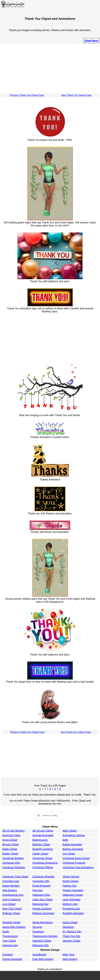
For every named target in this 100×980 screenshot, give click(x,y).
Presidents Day (71, 909)
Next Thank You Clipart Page (76, 95)
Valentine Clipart (42, 941)
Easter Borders (11, 886)
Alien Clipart (70, 831)
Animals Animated (43, 835)
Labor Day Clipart (43, 899)
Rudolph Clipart (11, 922)
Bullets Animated (72, 844)
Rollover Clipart (11, 913)
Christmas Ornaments (45, 863)
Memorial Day (40, 904)
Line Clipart (9, 904)
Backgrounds (40, 840)
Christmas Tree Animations (78, 867)
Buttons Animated (73, 849)
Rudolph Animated (73, 913)
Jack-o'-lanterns (12, 899)
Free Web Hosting (43, 959)
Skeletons (68, 927)
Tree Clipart (9, 941)
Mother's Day (70, 904)
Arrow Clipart (10, 840)
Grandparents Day (13, 895)
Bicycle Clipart (11, 844)
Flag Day (38, 890)
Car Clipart (69, 854)
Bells (65, 840)
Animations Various (74, 835)
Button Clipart (10, 854)
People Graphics (42, 909)
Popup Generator (12, 959)
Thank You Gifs (71, 936)
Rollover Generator (43, 913)
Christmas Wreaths (43, 876)
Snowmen (38, 932)
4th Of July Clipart (43, 831)
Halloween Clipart (73, 895)
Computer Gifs (41, 881)
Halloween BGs (41, 895)
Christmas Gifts (11, 863)
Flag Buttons (10, 890)
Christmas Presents (74, 863)
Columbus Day (11, 881)
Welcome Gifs (40, 945)
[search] (50, 816)
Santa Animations (43, 922)
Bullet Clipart (10, 849)
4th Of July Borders (13, 831)
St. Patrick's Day (72, 932)
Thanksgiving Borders (45, 936)
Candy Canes (40, 854)
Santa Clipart (70, 922)
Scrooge (37, 927)
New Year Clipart (12, 909)
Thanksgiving (10, 936)
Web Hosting (70, 959)
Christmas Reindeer (14, 867)
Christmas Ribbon (43, 867)
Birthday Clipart (41, 844)
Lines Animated (71, 899)
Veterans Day (10, 945)
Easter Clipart (70, 881)
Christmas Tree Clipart (15, 876)
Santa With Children (14, 927)
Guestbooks (39, 954)
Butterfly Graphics (43, 849)
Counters (8, 954)
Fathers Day (70, 886)
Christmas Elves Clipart (76, 858)
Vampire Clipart (71, 941)
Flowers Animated (73, 890)
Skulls (6, 932)
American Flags (11, 835)
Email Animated (41, 886)
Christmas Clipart (42, 858)
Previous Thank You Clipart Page (27, 95)
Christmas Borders (13, 858)
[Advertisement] (50, 68)
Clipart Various (71, 876)
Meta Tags (68, 954)
